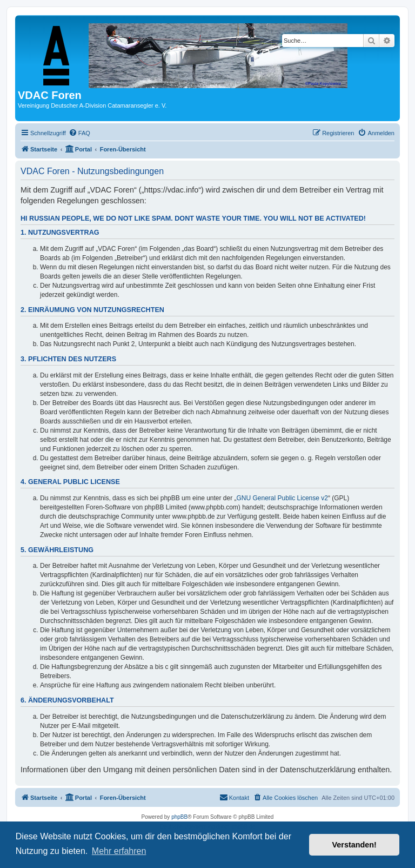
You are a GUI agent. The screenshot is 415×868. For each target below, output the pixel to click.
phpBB (179, 817)
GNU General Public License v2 (282, 498)
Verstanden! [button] (354, 845)
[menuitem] (79, 133)
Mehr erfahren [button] (119, 851)
